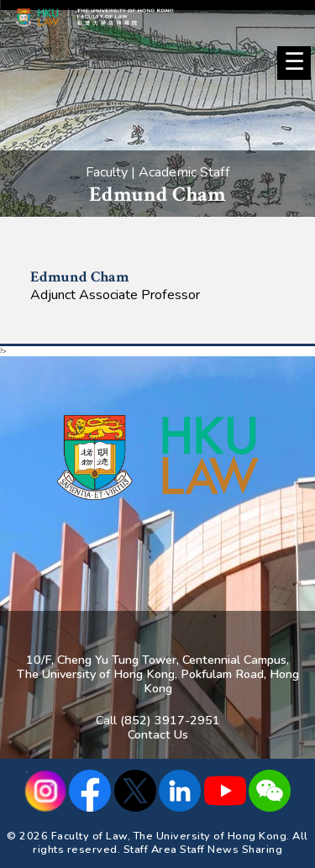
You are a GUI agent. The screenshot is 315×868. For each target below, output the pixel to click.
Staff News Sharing (231, 849)
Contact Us (158, 734)
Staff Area (150, 849)
